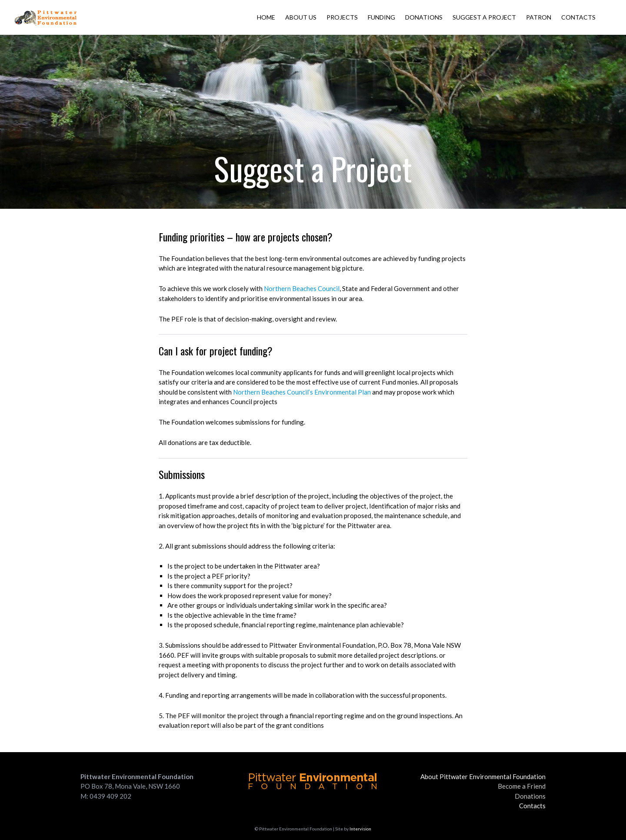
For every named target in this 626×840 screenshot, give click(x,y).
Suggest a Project (484, 17)
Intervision (360, 829)
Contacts (578, 17)
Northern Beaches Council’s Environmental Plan (302, 392)
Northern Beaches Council (302, 288)
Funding (381, 17)
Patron (539, 17)
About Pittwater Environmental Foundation (483, 776)
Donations (424, 17)
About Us (301, 17)
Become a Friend (522, 786)
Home (266, 17)
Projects (342, 17)
